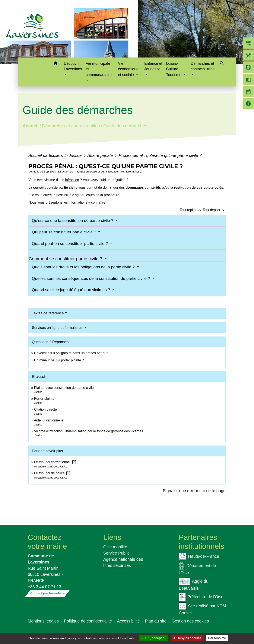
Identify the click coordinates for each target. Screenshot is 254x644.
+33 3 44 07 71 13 (45, 587)
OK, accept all (154, 638)
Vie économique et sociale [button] (128, 69)
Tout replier (191, 210)
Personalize (217, 638)
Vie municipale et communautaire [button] (99, 69)
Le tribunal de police (53, 473)
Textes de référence (48, 313)
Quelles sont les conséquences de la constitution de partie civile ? (91, 278)
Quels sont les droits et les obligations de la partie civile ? (84, 267)
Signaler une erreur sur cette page (194, 491)
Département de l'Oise (198, 569)
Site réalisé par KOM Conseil (203, 609)
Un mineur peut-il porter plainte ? (59, 360)
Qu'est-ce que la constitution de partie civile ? (73, 221)
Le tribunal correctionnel (55, 462)
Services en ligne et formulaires (58, 328)
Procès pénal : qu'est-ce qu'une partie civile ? (160, 155)
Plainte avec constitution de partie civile (64, 388)
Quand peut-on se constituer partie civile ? (70, 244)
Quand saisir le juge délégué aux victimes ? (72, 290)
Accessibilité (128, 621)
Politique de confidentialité (88, 621)
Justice (76, 155)
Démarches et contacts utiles (71, 126)
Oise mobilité (115, 547)
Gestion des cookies (190, 621)
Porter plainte (44, 399)
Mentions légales (43, 621)
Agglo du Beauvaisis (194, 584)
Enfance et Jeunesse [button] (153, 66)
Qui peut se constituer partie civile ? (64, 232)
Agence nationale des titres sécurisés (123, 562)
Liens (112, 537)
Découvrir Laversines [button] (73, 66)
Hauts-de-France (199, 557)
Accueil (31, 126)
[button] (56, 64)
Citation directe (46, 409)
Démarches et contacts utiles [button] (202, 66)
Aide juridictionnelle (49, 420)
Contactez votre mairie (47, 542)
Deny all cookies (187, 638)
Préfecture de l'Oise (201, 597)
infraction (72, 180)
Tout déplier (214, 210)
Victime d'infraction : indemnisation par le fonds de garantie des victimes (89, 431)
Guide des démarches (125, 126)
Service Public (116, 553)
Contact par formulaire (47, 593)
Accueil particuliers (46, 155)
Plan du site (156, 621)
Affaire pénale (101, 155)
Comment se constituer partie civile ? (66, 259)
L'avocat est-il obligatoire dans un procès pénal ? (71, 353)
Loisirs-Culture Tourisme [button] (174, 69)
